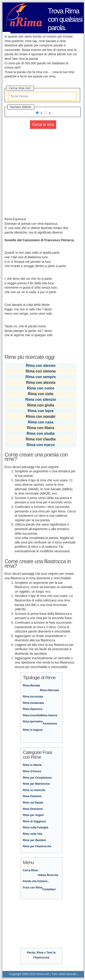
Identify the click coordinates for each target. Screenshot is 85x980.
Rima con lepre (41, 411)
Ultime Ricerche (48, 875)
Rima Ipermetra (33, 722)
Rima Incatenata (33, 703)
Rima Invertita (32, 715)
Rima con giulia (41, 405)
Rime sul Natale (33, 803)
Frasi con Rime (33, 888)
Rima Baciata (31, 686)
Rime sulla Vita (33, 834)
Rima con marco (41, 445)
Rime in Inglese (33, 730)
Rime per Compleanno (37, 778)
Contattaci (49, 889)
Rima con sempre (41, 377)
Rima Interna (49, 715)
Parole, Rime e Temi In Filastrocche (41, 955)
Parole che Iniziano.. (36, 881)
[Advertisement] (42, 175)
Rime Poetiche (32, 796)
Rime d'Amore (32, 771)
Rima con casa (41, 422)
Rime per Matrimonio (36, 784)
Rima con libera (41, 428)
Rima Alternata (49, 690)
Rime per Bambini (34, 840)
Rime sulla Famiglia (36, 828)
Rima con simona (41, 371)
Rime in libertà (32, 765)
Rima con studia (41, 433)
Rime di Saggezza (34, 821)
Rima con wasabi (41, 416)
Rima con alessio (41, 366)
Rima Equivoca (33, 709)
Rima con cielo (41, 394)
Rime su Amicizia (34, 790)
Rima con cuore (41, 388)
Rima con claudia (41, 439)
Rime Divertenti (33, 809)
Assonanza (50, 724)
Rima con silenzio (41, 399)
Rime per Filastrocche (37, 846)
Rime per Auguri (33, 815)
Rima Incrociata (33, 697)
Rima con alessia (41, 383)
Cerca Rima (30, 870)
